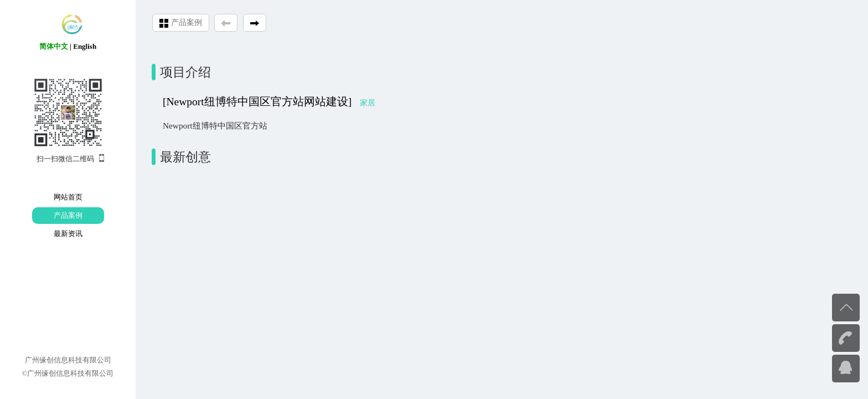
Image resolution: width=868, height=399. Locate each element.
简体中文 (54, 46)
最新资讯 (68, 234)
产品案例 (68, 215)
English (85, 46)
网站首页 (68, 197)
